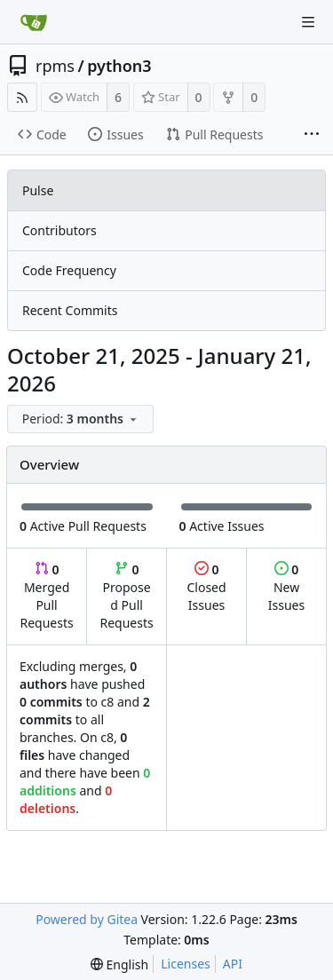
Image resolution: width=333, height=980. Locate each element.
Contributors (59, 230)
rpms (55, 66)
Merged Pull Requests (46, 596)
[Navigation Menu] (308, 22)
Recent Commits (70, 310)
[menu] (82, 419)
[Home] (34, 22)
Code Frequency (69, 270)
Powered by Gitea (87, 919)
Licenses (186, 964)
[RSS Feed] (22, 97)
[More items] (312, 135)
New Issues (286, 587)
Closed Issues (206, 587)
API (233, 964)
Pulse (38, 190)
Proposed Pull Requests (127, 596)
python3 (119, 66)
